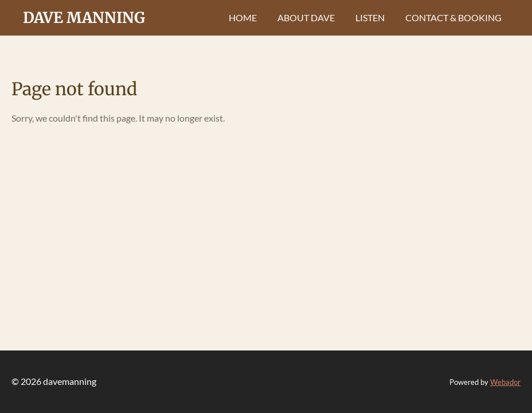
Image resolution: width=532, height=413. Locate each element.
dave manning (84, 17)
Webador (505, 382)
